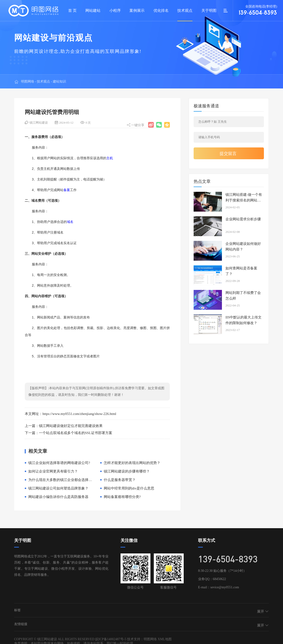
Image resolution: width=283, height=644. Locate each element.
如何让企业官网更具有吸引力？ (53, 471)
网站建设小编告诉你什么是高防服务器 (58, 497)
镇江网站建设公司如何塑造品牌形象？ (58, 488)
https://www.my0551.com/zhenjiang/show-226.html (79, 414)
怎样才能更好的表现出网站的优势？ (132, 463)
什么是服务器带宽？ (120, 480)
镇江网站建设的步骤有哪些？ (127, 471)
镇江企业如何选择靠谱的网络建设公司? (59, 463)
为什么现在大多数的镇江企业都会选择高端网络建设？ (71, 480)
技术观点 (43, 81)
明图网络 (28, 81)
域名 (70, 222)
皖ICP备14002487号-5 (111, 639)
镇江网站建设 (39, 123)
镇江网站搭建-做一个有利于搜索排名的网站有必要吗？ (244, 200)
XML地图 (164, 639)
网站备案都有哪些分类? (122, 497)
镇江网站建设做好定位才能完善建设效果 (71, 426)
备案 (67, 190)
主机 (110, 158)
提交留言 (228, 154)
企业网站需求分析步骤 (243, 219)
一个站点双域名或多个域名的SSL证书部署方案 (76, 433)
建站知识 (59, 81)
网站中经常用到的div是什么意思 (129, 488)
